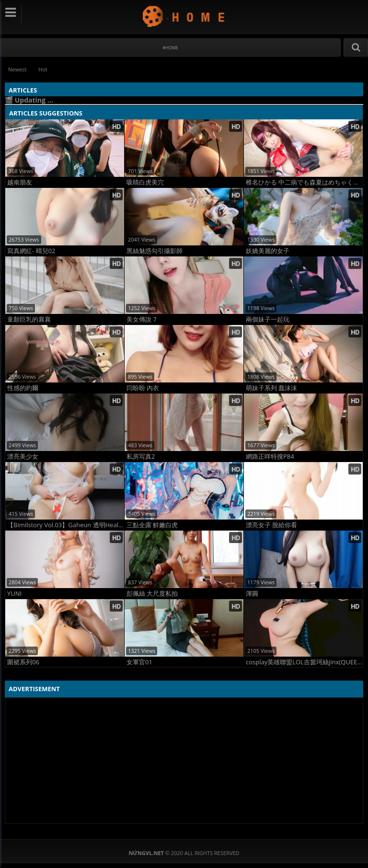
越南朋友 (20, 182)
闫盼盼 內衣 (143, 388)
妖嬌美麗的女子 (268, 251)
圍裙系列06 (23, 662)
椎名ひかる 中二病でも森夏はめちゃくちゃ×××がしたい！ (304, 182)
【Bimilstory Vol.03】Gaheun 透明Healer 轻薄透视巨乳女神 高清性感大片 (66, 525)
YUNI (14, 594)
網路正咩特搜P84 (270, 457)
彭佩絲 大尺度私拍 (152, 594)
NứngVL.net (184, 16)
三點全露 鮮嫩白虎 (152, 525)
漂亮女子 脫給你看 (271, 525)
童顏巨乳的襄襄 (29, 319)
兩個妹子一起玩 (268, 319)
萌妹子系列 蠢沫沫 (271, 388)
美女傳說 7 (142, 319)
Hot (43, 69)
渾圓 (252, 594)
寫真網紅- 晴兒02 (31, 251)
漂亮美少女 (23, 457)
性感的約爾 (23, 388)
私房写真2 (141, 457)
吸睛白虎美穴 (145, 182)
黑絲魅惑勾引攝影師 (155, 251)
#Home (170, 48)
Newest (17, 69)
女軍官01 (139, 662)
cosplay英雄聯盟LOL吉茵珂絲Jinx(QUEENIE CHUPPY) (304, 662)
